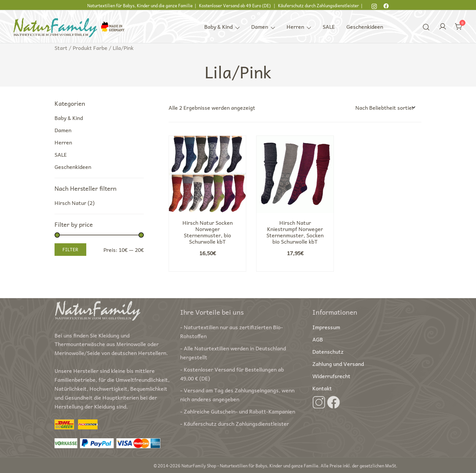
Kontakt (322, 388)
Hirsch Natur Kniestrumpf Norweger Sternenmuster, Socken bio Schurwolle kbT (295, 232)
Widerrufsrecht (331, 376)
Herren (295, 26)
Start (61, 48)
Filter (70, 249)
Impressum (326, 327)
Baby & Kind (218, 26)
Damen (260, 26)
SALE (329, 26)
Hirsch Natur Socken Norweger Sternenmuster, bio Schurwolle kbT (208, 232)
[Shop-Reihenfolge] (385, 108)
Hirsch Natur (70, 203)
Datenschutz (328, 351)
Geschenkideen (365, 26)
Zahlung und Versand (338, 364)
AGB (318, 339)
